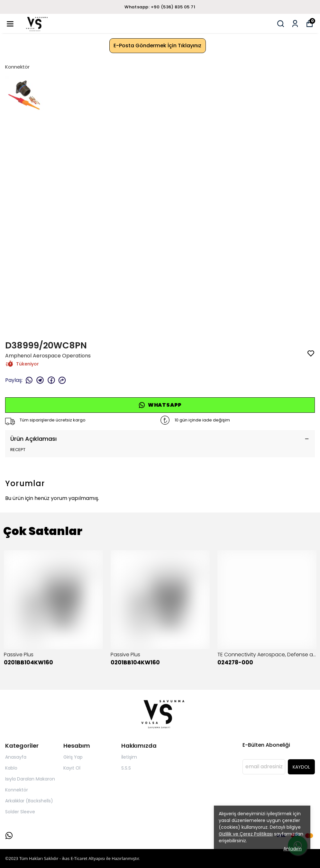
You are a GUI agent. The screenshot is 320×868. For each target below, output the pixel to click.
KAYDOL (301, 767)
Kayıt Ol (72, 768)
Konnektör (17, 67)
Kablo (11, 768)
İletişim (129, 757)
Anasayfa (16, 757)
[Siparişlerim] (295, 24)
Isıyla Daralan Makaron (30, 779)
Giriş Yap (73, 757)
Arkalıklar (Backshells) (29, 801)
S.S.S (126, 768)
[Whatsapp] (9, 836)
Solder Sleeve (20, 812)
